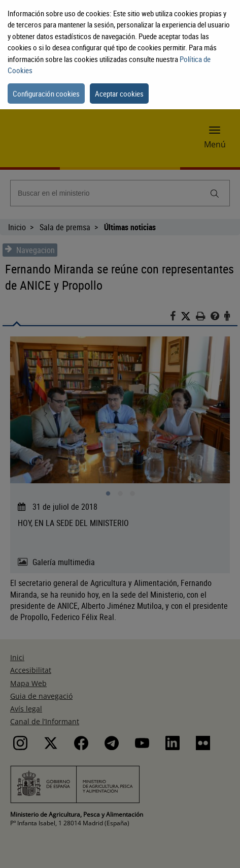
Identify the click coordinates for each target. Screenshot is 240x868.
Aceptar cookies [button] (119, 94)
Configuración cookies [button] (46, 94)
